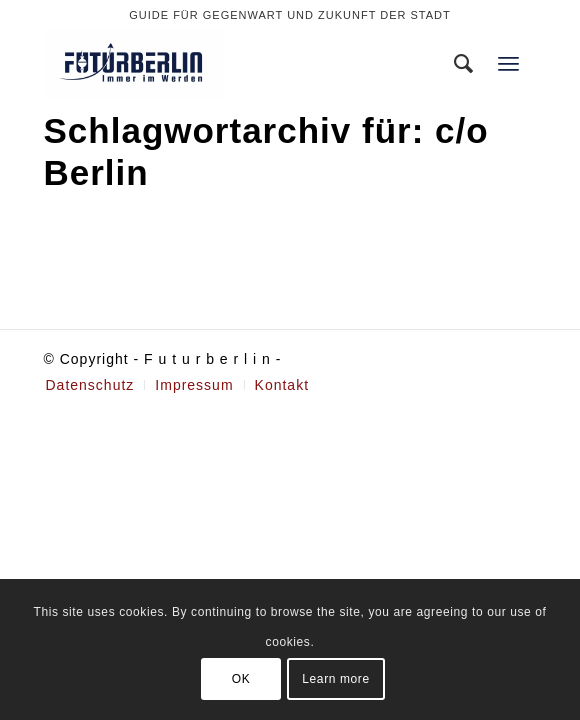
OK (241, 679)
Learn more (335, 679)
